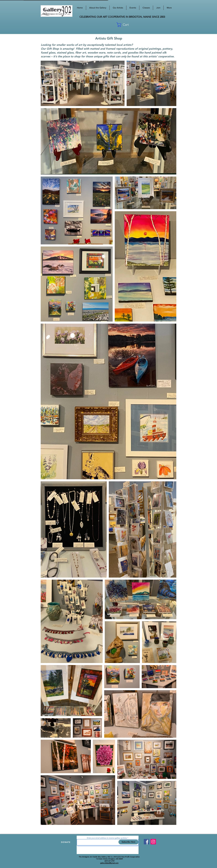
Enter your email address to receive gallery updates (107, 838)
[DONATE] (66, 842)
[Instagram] (153, 842)
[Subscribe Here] (128, 842)
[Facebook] (146, 842)
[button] (163, 25)
